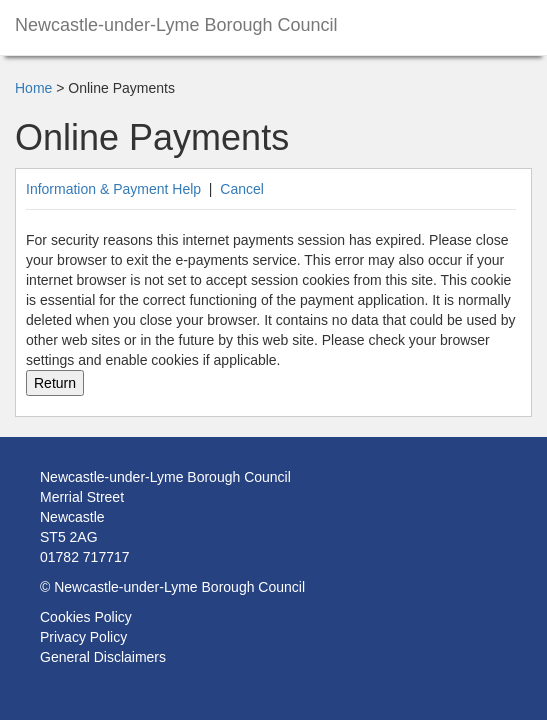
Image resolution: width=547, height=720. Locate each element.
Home (33, 88)
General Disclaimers (103, 657)
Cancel (242, 189)
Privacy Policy (83, 637)
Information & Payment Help (113, 189)
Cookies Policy (86, 617)
